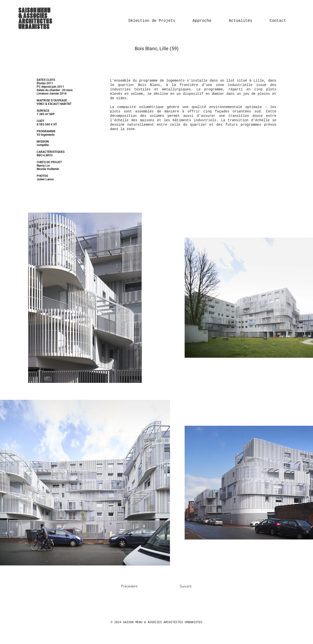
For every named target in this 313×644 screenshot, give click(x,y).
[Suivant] (175, 586)
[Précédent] (139, 586)
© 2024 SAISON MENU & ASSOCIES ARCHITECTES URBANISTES (156, 622)
